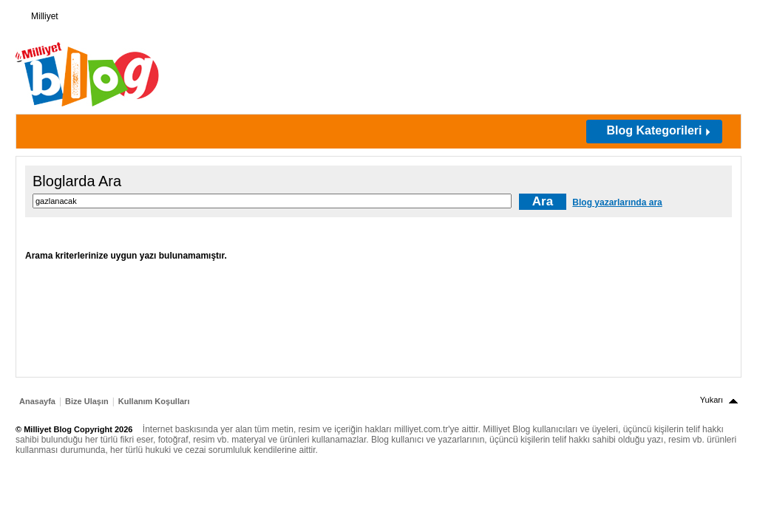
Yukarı (712, 400)
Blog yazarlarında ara (617, 202)
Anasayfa (37, 401)
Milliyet (39, 13)
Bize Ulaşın (87, 401)
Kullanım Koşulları (154, 401)
